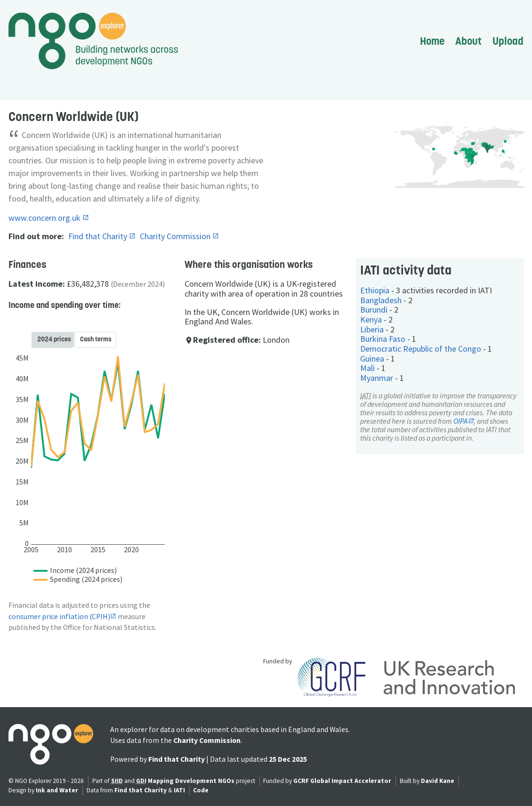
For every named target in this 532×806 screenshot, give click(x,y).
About (468, 41)
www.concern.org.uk (45, 218)
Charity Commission (176, 236)
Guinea (372, 359)
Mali (367, 368)
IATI (179, 790)
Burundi (374, 310)
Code (201, 790)
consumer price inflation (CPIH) (59, 617)
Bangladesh (381, 300)
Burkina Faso (383, 339)
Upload (508, 41)
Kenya (371, 319)
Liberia (372, 329)
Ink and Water (57, 790)
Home (432, 41)
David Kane (438, 781)
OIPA (460, 421)
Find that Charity (99, 236)
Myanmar (377, 378)
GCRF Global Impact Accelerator (342, 781)
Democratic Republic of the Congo (421, 349)
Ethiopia (375, 290)
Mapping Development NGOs (191, 781)
